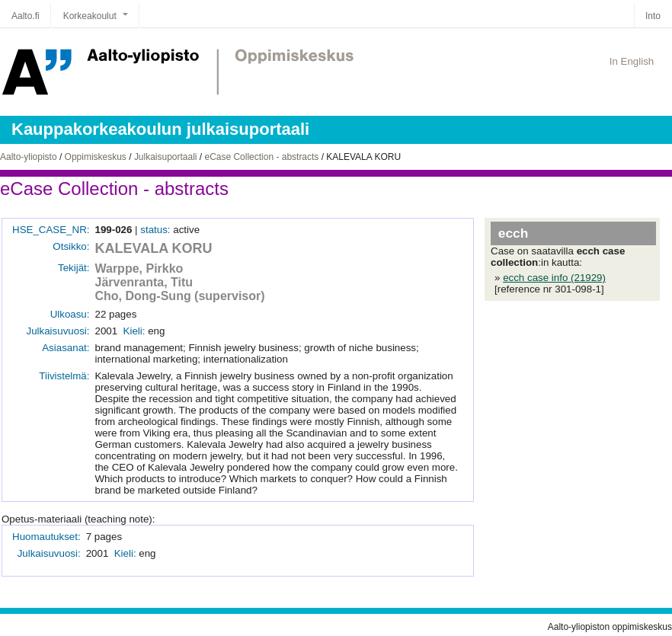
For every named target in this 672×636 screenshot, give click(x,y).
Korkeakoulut (90, 16)
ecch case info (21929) (554, 278)
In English (632, 61)
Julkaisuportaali (166, 157)
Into (653, 16)
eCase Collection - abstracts (261, 157)
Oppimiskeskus (96, 157)
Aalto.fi (26, 16)
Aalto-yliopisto (29, 157)
